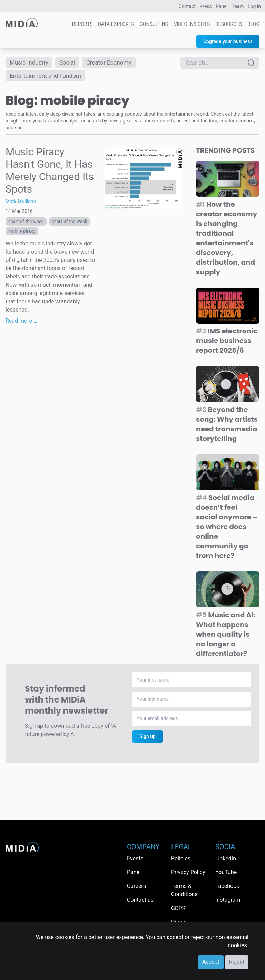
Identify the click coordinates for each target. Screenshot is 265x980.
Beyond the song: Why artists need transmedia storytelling (227, 425)
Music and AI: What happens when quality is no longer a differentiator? (226, 636)
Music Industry (30, 63)
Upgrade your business (228, 41)
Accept (211, 962)
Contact (187, 6)
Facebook (227, 886)
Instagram (228, 900)
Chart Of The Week (26, 223)
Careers (136, 886)
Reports (82, 24)
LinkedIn (226, 858)
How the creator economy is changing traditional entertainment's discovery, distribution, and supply (227, 239)
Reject (237, 962)
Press (205, 6)
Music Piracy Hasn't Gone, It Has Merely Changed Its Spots (50, 172)
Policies (181, 858)
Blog (253, 24)
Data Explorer (116, 24)
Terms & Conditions (184, 890)
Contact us (140, 900)
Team (238, 6)
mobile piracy (22, 233)
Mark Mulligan (21, 203)
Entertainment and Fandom (47, 76)
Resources (229, 24)
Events (135, 858)
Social (70, 63)
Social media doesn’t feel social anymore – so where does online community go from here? (227, 528)
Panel (222, 6)
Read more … (21, 322)
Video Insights (192, 24)
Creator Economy (113, 63)
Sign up (148, 738)
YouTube (226, 872)
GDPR (178, 908)
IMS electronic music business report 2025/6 (227, 342)
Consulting (154, 24)
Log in (254, 6)
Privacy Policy (188, 872)
